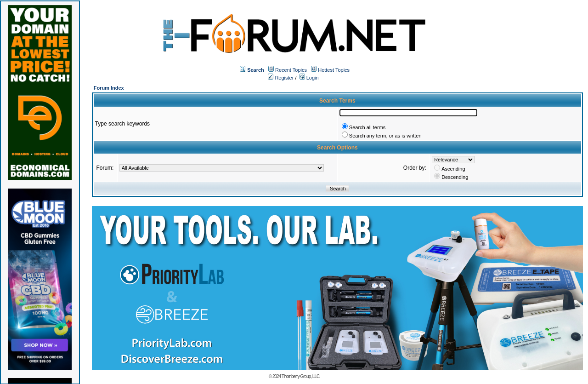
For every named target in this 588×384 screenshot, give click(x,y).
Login (309, 78)
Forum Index (109, 88)
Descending (455, 177)
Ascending (453, 169)
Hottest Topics (334, 70)
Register (281, 78)
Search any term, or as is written (385, 136)
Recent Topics (291, 70)
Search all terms (367, 127)
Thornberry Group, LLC (300, 376)
